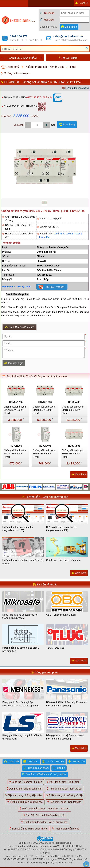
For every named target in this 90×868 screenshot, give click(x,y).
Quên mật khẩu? (49, 27)
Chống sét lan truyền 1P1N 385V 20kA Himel (15, 454)
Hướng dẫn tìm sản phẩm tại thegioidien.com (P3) (18, 529)
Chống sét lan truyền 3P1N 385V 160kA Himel (44, 410)
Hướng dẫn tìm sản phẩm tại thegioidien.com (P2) (61, 529)
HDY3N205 (16, 446)
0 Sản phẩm (70, 58)
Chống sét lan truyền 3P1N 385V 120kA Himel (15, 410)
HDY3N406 (74, 402)
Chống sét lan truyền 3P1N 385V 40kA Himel (73, 410)
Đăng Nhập (71, 27)
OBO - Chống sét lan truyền (61, 615)
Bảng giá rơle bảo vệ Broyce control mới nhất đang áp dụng (65, 737)
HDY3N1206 (16, 402)
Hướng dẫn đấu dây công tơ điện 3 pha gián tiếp (21, 649)
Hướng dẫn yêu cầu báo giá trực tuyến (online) (23, 562)
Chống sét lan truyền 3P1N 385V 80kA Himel (73, 454)
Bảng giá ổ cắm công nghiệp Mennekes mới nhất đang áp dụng (20, 704)
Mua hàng (69, 125)
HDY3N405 (45, 446)
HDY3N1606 (45, 402)
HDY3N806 (74, 446)
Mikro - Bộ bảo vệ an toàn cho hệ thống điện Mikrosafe (20, 616)
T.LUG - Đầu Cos (55, 648)
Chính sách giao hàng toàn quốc (63, 560)
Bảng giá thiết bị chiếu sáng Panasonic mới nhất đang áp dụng (67, 704)
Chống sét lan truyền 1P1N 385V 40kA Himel (44, 454)
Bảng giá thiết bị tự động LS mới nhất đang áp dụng (22, 737)
